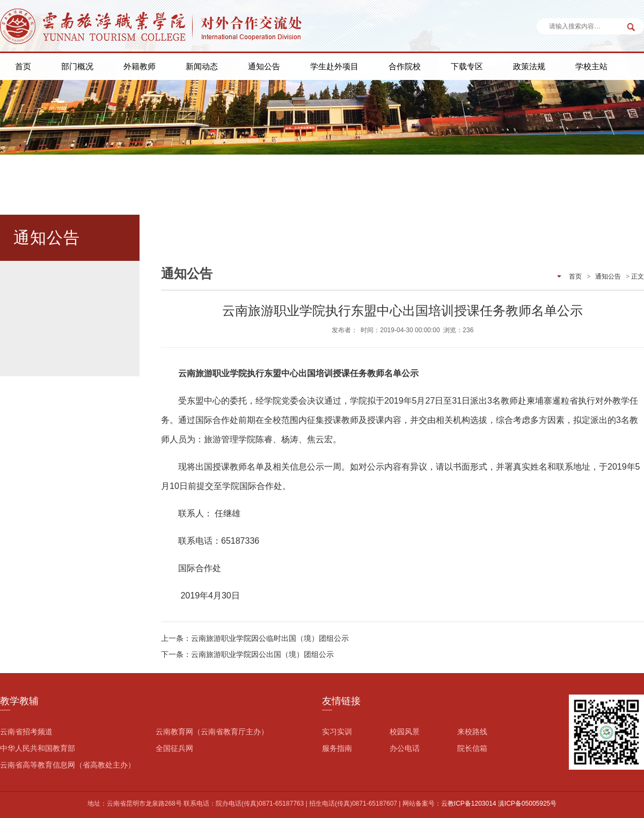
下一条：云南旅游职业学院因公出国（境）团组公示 (247, 654)
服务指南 (337, 748)
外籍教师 (140, 66)
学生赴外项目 (334, 66)
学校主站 (591, 66)
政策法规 (529, 66)
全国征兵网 (174, 748)
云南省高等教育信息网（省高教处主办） (68, 765)
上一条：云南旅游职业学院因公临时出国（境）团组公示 (255, 638)
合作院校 (405, 66)
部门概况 (77, 66)
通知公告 (264, 66)
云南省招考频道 (26, 732)
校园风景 (405, 732)
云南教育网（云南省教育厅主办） (212, 732)
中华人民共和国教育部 (38, 748)
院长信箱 (472, 748)
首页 (23, 66)
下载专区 (467, 66)
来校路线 (472, 732)
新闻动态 (202, 66)
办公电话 (405, 748)
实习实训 (337, 732)
